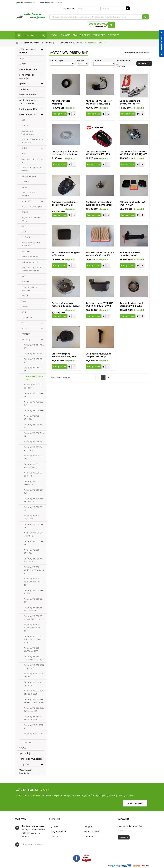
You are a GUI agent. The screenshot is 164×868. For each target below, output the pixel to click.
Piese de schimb (27, 115)
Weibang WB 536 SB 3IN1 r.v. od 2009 (33, 609)
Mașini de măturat (28, 95)
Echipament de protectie (27, 77)
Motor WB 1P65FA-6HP (35, 378)
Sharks (25, 307)
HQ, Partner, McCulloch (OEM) (32, 219)
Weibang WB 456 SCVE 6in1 (32, 418)
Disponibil (120, 66)
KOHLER (25, 232)
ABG (23, 120)
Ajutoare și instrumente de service (32, 141)
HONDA (25, 212)
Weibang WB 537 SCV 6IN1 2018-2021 (34, 693)
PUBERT (25, 296)
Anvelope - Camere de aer (32, 161)
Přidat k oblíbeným (69, 114)
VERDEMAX (26, 334)
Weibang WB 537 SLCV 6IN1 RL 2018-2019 (34, 718)
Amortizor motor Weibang (61, 103)
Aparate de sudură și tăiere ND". (31, 169)
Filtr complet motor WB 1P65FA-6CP (133, 204)
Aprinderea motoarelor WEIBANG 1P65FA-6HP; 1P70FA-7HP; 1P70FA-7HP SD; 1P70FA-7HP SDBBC (99, 103)
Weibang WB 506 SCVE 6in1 (32, 552)
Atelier (23, 64)
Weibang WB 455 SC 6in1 (33, 369)
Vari (23, 323)
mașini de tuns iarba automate (31, 244)
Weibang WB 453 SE (33, 354)
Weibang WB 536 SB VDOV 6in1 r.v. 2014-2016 (33, 640)
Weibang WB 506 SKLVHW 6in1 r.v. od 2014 (32, 582)
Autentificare (69, 9)
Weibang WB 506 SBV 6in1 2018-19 (34, 500)
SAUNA (23, 748)
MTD (23, 276)
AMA (22, 58)
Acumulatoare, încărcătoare (28, 133)
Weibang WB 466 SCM (34, 442)
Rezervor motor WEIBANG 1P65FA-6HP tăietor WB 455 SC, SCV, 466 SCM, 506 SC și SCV (100, 305)
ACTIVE (25, 126)
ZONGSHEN (27, 742)
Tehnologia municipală (31, 759)
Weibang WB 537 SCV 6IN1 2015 (34, 684)
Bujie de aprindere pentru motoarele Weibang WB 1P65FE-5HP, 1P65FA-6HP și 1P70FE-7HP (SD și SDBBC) (134, 103)
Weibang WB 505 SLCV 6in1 (34, 457)
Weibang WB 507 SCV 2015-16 (34, 592)
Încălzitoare (25, 89)
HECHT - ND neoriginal (32, 207)
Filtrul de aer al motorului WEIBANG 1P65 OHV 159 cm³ (100, 254)
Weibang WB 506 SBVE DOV (32, 517)
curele (24, 187)
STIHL (24, 312)
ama (24, 154)
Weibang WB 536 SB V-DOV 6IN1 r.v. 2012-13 (34, 618)
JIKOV (24, 226)
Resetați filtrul (144, 64)
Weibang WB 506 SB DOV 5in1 (33, 475)
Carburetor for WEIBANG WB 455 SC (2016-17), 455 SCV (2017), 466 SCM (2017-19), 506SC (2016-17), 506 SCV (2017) (134, 153)
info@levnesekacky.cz (32, 844)
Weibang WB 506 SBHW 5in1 (32, 483)
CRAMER (25, 182)
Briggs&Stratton (29, 176)
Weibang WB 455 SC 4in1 (33, 361)
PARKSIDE (26, 282)
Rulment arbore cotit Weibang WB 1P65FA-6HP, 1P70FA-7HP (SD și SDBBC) (132, 305)
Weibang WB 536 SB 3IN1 (33, 601)
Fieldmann (26, 201)
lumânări (26, 237)
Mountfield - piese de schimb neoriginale (32, 269)
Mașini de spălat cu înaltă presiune (29, 102)
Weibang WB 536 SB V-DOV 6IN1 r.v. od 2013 (33, 628)
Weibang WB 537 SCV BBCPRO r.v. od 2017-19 (34, 701)
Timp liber (24, 765)
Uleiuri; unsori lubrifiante (26, 772)
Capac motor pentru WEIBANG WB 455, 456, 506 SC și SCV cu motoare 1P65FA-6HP (98, 153)
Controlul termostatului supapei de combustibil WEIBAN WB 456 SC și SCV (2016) (99, 204)
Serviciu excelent (135, 803)
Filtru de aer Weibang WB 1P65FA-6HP (66, 254)
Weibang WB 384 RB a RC (34, 347)
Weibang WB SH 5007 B (33, 727)
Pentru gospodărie (28, 109)
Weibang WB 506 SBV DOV (34, 509)
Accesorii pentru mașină (27, 51)
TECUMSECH (27, 318)
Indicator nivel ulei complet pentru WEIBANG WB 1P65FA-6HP (134, 254)
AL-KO (24, 148)
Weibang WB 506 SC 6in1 (33, 526)
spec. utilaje (25, 754)
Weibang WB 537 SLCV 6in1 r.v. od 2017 (34, 710)
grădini (23, 84)
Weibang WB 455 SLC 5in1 (33, 404)
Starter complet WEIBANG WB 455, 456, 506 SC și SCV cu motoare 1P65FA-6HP (64, 355)
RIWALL (24, 301)
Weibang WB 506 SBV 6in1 (34, 492)
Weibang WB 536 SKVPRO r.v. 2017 (32, 650)
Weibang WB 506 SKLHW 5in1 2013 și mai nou (34, 570)
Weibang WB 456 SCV (34, 411)
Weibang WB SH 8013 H (33, 735)
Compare (74, 114)
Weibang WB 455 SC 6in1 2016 (33, 386)
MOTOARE (26, 251)
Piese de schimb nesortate (29, 289)
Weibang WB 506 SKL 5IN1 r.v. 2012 (33, 560)
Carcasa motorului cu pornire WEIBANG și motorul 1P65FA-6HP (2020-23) (64, 204)
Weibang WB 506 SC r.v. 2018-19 (33, 534)
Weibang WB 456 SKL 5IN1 (33, 426)
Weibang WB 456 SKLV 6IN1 (34, 435)
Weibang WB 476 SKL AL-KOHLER (33, 449)
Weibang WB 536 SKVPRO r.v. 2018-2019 (33, 658)
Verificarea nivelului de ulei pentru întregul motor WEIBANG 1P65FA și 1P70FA (100, 355)
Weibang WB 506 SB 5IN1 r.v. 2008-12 (33, 466)
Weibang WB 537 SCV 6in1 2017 (34, 675)
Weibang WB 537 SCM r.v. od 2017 (34, 667)
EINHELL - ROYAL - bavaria (29, 194)
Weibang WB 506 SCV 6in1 (34, 543)
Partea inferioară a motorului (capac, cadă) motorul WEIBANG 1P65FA (66, 305)
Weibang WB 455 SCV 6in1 (34, 395)
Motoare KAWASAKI (30, 257)
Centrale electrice (28, 70)
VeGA (24, 329)
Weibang (26, 340)
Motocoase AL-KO (30, 262)
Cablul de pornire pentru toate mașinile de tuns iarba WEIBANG (65, 153)
